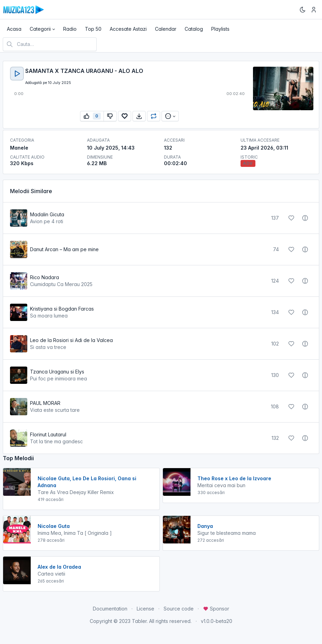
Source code (179, 609)
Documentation (110, 609)
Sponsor (216, 609)
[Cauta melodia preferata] (50, 44)
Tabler (139, 621)
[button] (42, 29)
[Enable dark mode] (303, 10)
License (145, 609)
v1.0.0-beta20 (217, 621)
